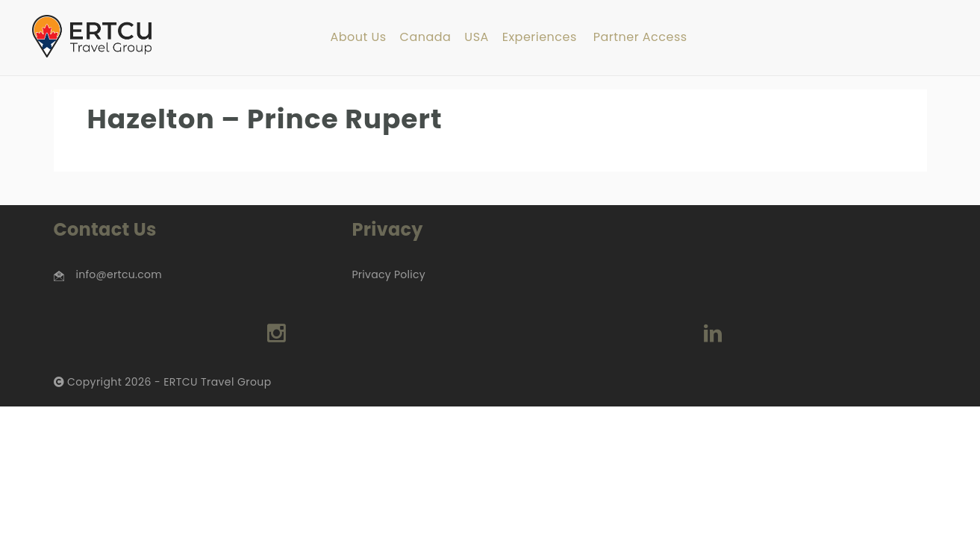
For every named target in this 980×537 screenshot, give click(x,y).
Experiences (540, 38)
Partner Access (640, 38)
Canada (426, 38)
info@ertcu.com (119, 274)
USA (476, 38)
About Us (358, 38)
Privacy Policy (388, 274)
